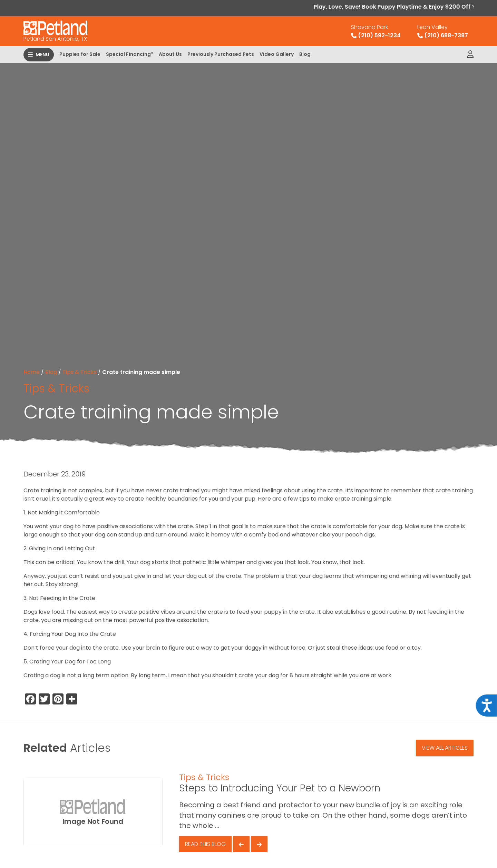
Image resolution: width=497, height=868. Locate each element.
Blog (305, 54)
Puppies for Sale (80, 54)
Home (32, 372)
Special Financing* (130, 54)
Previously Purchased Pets (221, 54)
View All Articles (445, 748)
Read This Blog (205, 844)
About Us (170, 54)
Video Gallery (277, 54)
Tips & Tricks (80, 372)
